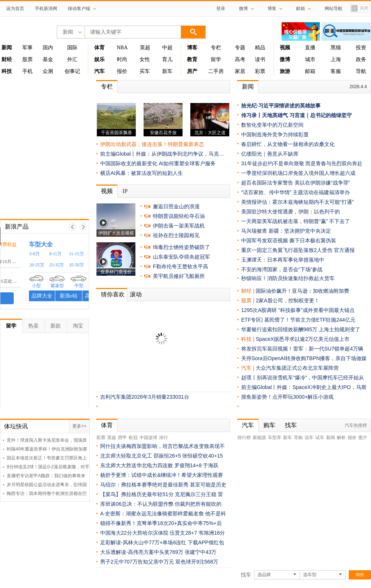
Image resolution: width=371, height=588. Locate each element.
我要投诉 (45, 298)
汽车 (246, 368)
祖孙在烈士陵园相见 (176, 235)
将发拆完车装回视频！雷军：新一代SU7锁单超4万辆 (302, 349)
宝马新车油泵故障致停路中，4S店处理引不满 (50, 281)
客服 (336, 71)
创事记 (72, 71)
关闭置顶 (359, 9)
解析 (341, 438)
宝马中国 (15, 274)
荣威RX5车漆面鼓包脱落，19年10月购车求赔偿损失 (56, 262)
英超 (145, 48)
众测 (48, 71)
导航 (361, 71)
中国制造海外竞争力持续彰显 (275, 134)
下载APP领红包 (206, 542)
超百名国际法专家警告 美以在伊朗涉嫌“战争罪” (296, 183)
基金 (48, 59)
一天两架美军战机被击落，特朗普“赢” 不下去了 (296, 221)
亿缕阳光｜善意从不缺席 (270, 154)
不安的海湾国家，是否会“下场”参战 (282, 269)
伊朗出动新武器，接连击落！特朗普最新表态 (152, 144)
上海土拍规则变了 (339, 329)
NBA (122, 48)
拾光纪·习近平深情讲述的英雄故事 (281, 106)
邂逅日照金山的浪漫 (176, 206)
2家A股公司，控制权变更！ (287, 300)
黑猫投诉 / (18, 244)
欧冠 (133, 438)
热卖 (33, 326)
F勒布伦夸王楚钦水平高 (180, 266)
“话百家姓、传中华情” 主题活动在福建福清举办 (296, 192)
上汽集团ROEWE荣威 (30, 254)
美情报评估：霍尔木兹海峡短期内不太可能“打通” (297, 202)
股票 (27, 59)
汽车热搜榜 (356, 425)
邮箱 (310, 71)
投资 (361, 48)
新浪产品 (17, 227)
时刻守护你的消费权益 (57, 244)
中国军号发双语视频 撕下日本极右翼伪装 (289, 240)
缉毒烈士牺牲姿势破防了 (181, 247)
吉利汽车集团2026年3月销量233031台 (145, 397)
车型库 (275, 438)
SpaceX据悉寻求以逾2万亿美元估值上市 (303, 339)
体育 (107, 425)
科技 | (248, 339)
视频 (107, 191)
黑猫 (336, 48)
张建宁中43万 (201, 552)
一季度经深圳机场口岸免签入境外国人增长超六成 (298, 173)
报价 (122, 71)
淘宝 (78, 326)
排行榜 (244, 438)
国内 (48, 48)
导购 (298, 438)
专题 (240, 48)
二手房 (216, 71)
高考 (240, 59)
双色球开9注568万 (197, 562)
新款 (56, 326)
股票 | (248, 300)
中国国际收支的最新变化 (129, 163)
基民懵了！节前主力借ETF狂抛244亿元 (310, 320)
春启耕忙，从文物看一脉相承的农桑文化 (288, 144)
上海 (336, 59)
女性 (145, 59)
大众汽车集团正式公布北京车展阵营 (297, 368)
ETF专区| (253, 320)
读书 (260, 59)
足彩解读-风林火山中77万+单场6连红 (143, 542)
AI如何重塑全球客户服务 (187, 163)
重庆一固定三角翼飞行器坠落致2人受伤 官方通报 (298, 250)
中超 (167, 48)
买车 (145, 71)
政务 (361, 59)
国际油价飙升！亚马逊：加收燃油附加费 (302, 291)
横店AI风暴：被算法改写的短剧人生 (142, 173)
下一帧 (83, 227)
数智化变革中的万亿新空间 (272, 125)
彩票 (260, 71)
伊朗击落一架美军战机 (179, 226)
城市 (310, 59)
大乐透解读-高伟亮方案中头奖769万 (142, 552)
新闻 (248, 87)
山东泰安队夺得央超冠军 (181, 257)
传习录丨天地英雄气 (265, 115)
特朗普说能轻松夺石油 (179, 216)
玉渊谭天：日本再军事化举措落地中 (283, 260)
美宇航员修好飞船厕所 (179, 276)
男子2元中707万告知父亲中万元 (137, 562)
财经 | (248, 291)
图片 (363, 438)
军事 (27, 48)
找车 (291, 425)
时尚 (122, 59)
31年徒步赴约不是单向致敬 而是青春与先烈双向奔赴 (302, 163)
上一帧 (73, 227)
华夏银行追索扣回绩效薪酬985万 (280, 329)
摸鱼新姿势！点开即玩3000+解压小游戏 (287, 397)
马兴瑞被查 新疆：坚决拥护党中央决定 (286, 231)
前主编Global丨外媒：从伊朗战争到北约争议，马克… (162, 154)
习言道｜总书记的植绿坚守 (321, 115)
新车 (167, 71)
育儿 (167, 59)
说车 (309, 438)
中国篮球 (148, 438)
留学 (216, 59)
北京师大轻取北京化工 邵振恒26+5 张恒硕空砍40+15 (162, 456)
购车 (269, 425)
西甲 (122, 438)
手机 (27, 71)
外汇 (72, 59)
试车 (320, 438)
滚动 (136, 294)
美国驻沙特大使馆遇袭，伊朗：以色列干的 (290, 212)
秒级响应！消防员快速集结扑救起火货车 (288, 278)
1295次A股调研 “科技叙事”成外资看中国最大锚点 (298, 310)
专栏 (216, 48)
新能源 (259, 438)
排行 (164, 438)
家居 (240, 71)
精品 (260, 48)
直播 (310, 48)
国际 (72, 48)
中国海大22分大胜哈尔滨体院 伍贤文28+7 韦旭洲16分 (162, 533)
